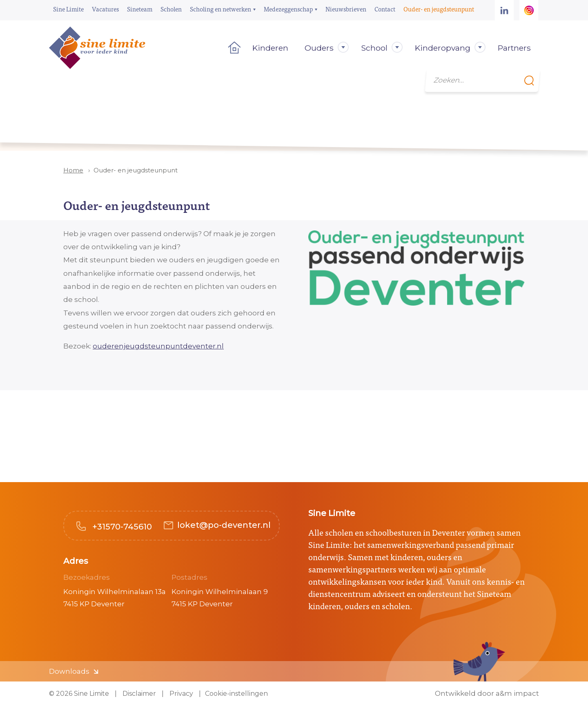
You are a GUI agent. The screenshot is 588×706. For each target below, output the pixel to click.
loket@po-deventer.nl (224, 525)
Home (232, 48)
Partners (514, 48)
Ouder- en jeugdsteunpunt (439, 9)
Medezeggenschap (288, 9)
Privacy (180, 694)
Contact (385, 9)
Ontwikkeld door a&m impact (487, 694)
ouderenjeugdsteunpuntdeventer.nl (158, 346)
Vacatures (105, 9)
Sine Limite (68, 9)
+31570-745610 (121, 527)
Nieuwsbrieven (346, 9)
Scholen (171, 9)
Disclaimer (138, 694)
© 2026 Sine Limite (79, 694)
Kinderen (270, 48)
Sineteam (140, 9)
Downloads (69, 671)
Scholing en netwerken (220, 9)
